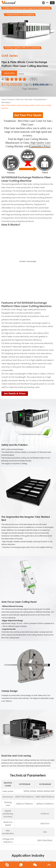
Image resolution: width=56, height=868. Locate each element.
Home (4, 99)
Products (11, 99)
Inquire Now (9, 73)
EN (45, 3)
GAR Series (6, 102)
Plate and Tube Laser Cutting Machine (31, 99)
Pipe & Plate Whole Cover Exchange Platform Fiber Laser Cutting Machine (26, 107)
